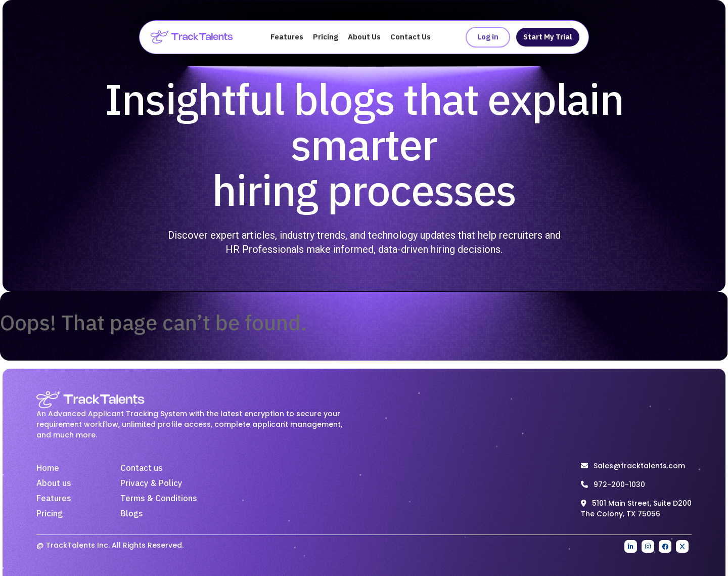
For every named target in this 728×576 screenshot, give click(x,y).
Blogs (132, 514)
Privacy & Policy (151, 483)
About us (54, 483)
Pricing (326, 37)
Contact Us (411, 37)
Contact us (142, 468)
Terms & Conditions (159, 499)
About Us (364, 37)
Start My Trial (548, 37)
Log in (488, 37)
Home (48, 468)
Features (287, 37)
